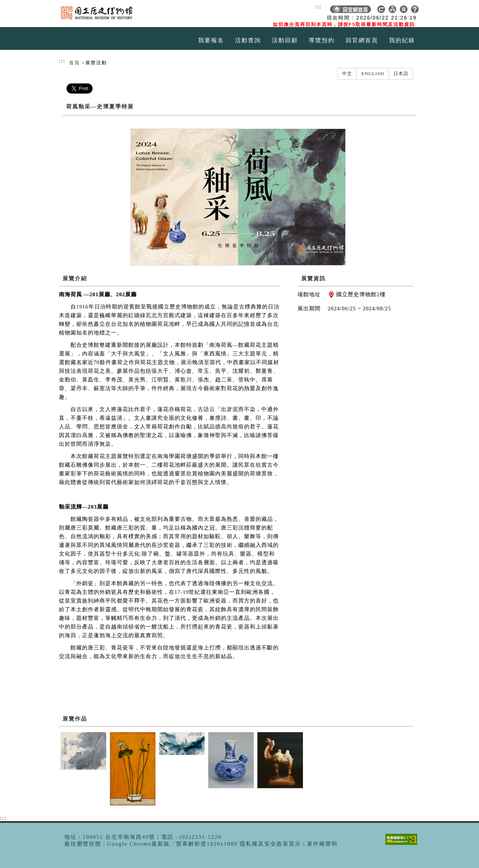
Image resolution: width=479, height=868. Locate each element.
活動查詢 (248, 40)
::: (318, 7)
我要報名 (211, 40)
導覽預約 (322, 40)
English (373, 74)
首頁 (74, 63)
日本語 (401, 74)
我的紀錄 (402, 40)
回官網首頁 (362, 40)
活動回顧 (285, 40)
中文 (347, 74)
